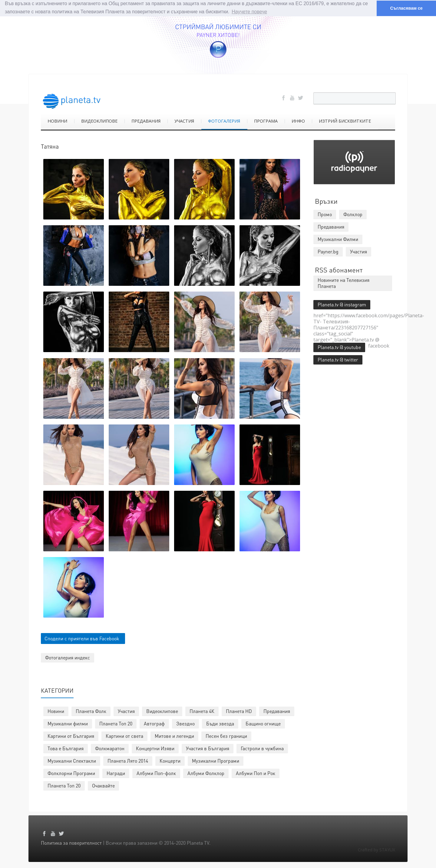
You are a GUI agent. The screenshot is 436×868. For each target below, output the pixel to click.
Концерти (170, 761)
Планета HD (239, 711)
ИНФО (298, 121)
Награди (116, 773)
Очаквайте (103, 785)
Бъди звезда (220, 723)
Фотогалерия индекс (68, 657)
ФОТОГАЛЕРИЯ (224, 121)
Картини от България (71, 736)
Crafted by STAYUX (377, 850)
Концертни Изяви (155, 748)
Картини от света (124, 736)
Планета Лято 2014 (128, 761)
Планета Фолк (91, 711)
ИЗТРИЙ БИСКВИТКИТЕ (345, 121)
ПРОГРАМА (266, 121)
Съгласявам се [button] (406, 8)
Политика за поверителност (71, 843)
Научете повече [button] (249, 12)
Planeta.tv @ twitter (338, 359)
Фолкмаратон (110, 748)
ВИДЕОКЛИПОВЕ (99, 121)
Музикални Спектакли (72, 761)
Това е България (66, 748)
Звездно (185, 723)
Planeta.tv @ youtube (339, 347)
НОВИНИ (57, 121)
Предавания (277, 711)
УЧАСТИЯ (184, 121)
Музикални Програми (216, 761)
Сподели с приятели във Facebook (82, 638)
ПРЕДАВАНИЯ (146, 121)
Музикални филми (68, 723)
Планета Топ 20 (116, 723)
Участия (126, 711)
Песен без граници (226, 736)
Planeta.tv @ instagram (342, 304)
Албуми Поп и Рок (256, 773)
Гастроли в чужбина (262, 748)
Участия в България (208, 748)
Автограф (154, 723)
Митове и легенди (174, 736)
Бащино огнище (263, 723)
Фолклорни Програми (71, 773)
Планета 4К (202, 711)
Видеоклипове (162, 711)
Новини (56, 711)
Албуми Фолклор (206, 773)
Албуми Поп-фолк (156, 773)
